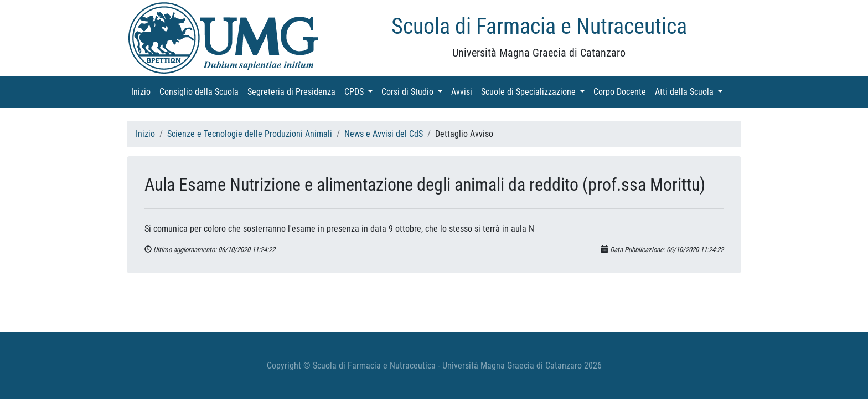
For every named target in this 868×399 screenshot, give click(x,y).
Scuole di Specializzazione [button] (535, 91)
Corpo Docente (622, 91)
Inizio (143, 91)
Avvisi (464, 91)
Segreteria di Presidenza (294, 91)
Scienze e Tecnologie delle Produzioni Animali (250, 134)
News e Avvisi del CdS (384, 134)
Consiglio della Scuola (201, 91)
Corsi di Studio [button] (414, 91)
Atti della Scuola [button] (691, 91)
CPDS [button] (361, 91)
